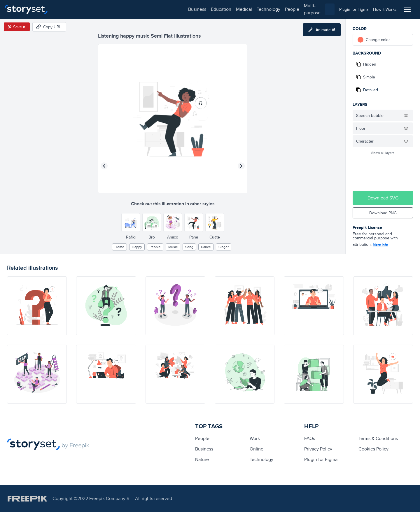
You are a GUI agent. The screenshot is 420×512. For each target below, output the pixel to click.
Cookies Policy (373, 449)
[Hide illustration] (406, 115)
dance (206, 247)
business (66, 9)
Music (173, 247)
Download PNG (383, 213)
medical (113, 9)
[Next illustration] (241, 166)
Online (257, 449)
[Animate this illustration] (322, 30)
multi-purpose (187, 9)
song (189, 247)
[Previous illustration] (104, 166)
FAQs (310, 438)
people (161, 9)
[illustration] (37, 306)
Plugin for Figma (321, 459)
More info (380, 245)
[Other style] (131, 222)
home (119, 247)
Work (255, 438)
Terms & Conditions (378, 438)
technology (137, 9)
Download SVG (383, 198)
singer (224, 247)
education (90, 9)
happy (137, 247)
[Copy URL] (49, 27)
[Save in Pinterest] (17, 27)
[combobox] (270, 9)
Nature (202, 459)
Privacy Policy (318, 449)
